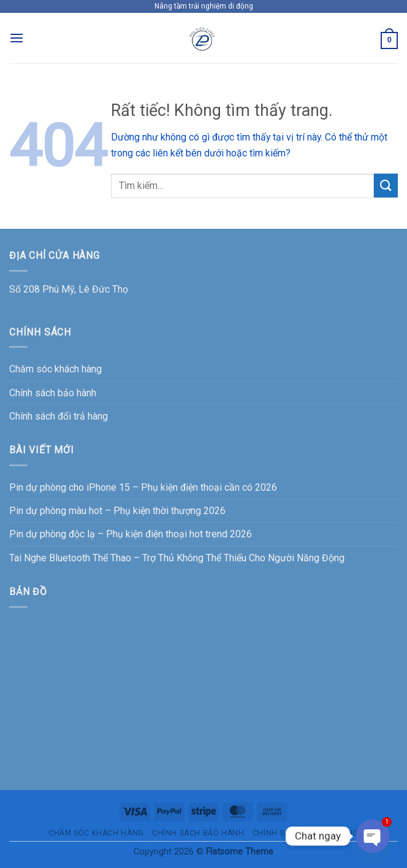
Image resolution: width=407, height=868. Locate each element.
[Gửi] (386, 186)
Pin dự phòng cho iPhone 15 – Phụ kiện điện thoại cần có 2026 (143, 487)
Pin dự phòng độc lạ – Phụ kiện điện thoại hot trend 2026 (131, 534)
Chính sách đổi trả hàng (59, 416)
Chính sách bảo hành (53, 393)
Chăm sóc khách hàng (55, 369)
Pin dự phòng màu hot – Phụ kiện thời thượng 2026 (117, 511)
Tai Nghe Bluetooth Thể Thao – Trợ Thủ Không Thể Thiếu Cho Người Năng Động (177, 558)
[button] (17, 38)
